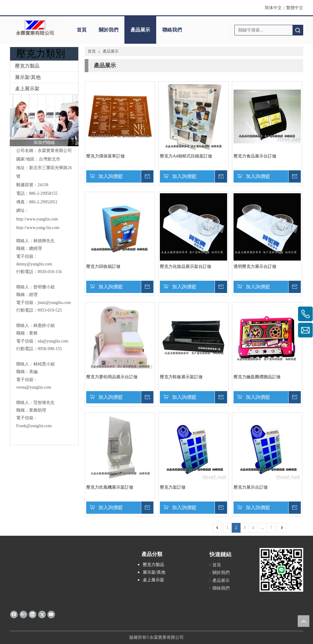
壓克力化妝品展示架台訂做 (186, 266)
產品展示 (140, 30)
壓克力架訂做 (173, 487)
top (304, 621)
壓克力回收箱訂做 (103, 266)
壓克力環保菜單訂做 (105, 156)
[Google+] (23, 614)
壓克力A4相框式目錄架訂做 (186, 156)
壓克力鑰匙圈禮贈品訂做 (257, 377)
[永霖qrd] (281, 570)
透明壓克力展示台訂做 (255, 266)
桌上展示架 (27, 89)
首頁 (82, 30)
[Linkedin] (33, 614)
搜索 (298, 30)
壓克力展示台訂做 (251, 487)
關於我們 (109, 30)
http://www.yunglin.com (37, 219)
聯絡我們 (172, 30)
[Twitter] (42, 614)
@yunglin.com (58, 303)
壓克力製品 (27, 66)
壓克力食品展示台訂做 (255, 156)
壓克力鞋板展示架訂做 (181, 377)
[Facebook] (14, 614)
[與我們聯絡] (44, 120)
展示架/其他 (28, 77)
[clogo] (35, 28)
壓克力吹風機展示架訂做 (110, 487)
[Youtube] (51, 614)
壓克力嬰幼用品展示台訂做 (112, 377)
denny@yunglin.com (34, 264)
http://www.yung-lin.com (38, 228)
